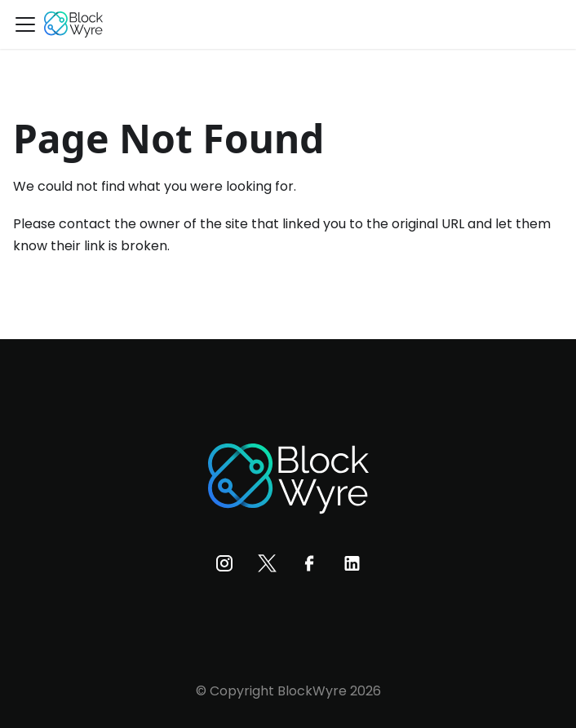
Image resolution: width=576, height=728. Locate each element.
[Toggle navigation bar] (25, 24)
